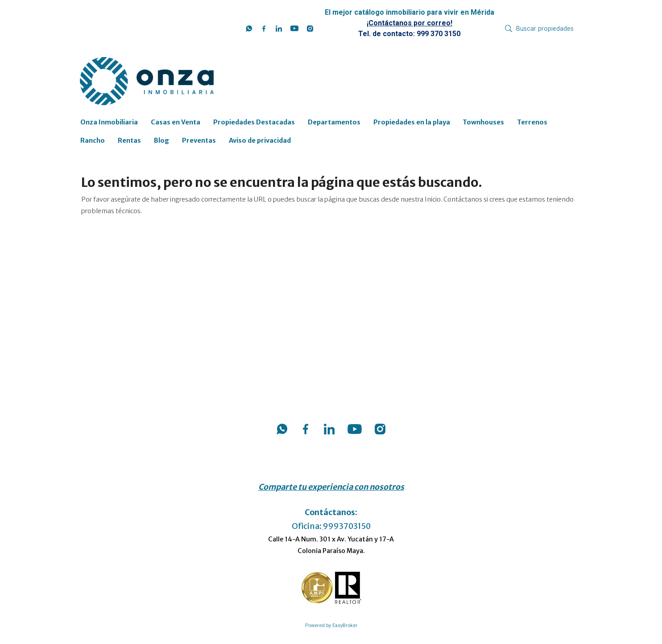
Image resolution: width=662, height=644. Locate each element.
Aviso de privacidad (260, 140)
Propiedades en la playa (412, 122)
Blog (161, 140)
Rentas (129, 140)
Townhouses (483, 122)
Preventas (199, 140)
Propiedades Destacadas (254, 122)
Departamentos (334, 122)
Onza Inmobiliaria (109, 122)
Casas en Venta (176, 122)
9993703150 (347, 526)
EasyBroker (345, 625)
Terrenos (532, 122)
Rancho (93, 140)
